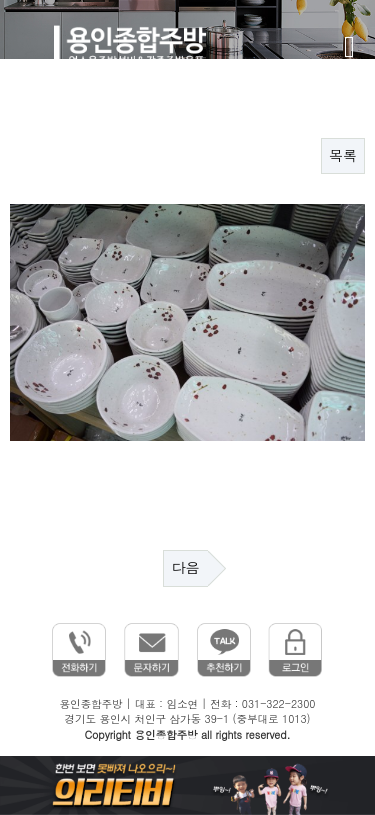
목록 (343, 156)
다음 (186, 568)
